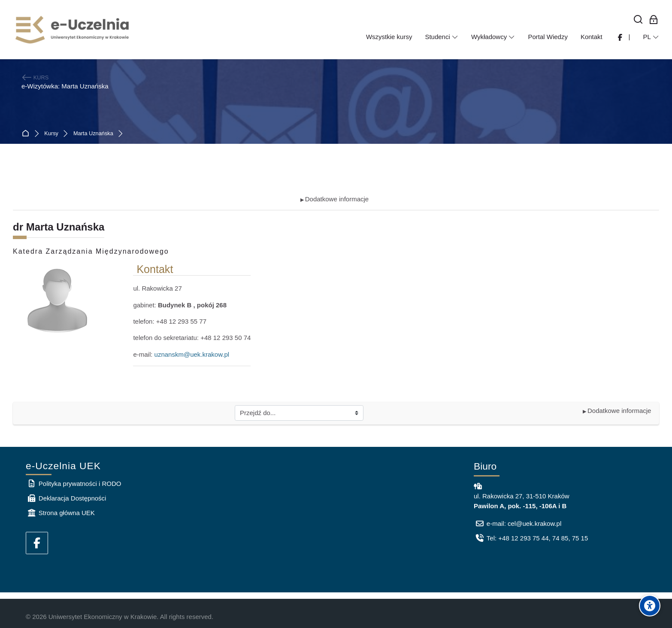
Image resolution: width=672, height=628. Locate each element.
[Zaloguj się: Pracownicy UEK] (654, 20)
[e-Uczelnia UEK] (73, 30)
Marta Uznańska (93, 134)
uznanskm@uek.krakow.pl (192, 354)
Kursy (51, 134)
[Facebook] (37, 543)
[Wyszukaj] (638, 20)
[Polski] (651, 37)
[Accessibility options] (650, 606)
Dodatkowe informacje (334, 199)
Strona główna (27, 134)
